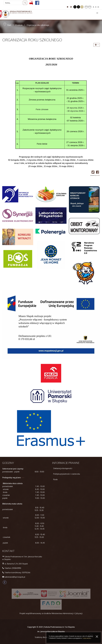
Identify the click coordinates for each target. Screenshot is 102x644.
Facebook (5, 582)
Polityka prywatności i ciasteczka (67, 474)
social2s (98, 175)
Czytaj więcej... (87, 638)
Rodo (55, 479)
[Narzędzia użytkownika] (97, 45)
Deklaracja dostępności (63, 468)
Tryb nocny (71, 7)
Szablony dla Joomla (43, 637)
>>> (23, 478)
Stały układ (86, 7)
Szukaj (25, 3)
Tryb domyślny (68, 7)
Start (9, 25)
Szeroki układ (90, 7)
